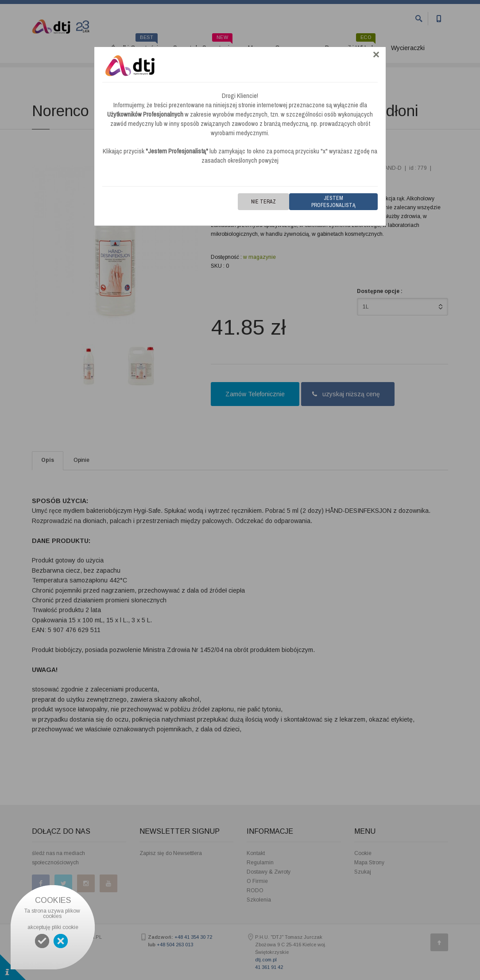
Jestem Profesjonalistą (333, 202)
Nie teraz (263, 202)
